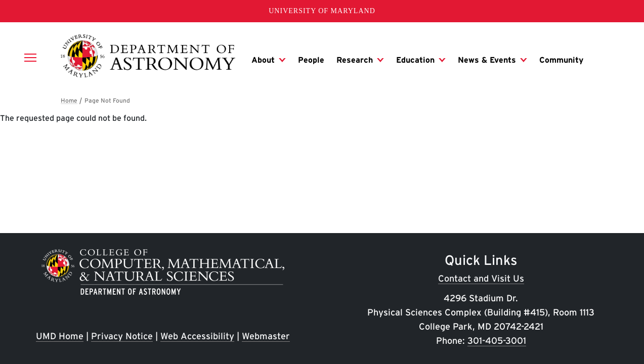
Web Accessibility (197, 336)
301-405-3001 (497, 340)
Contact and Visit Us (481, 278)
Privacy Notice (122, 336)
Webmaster (266, 336)
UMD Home (60, 336)
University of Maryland (322, 11)
